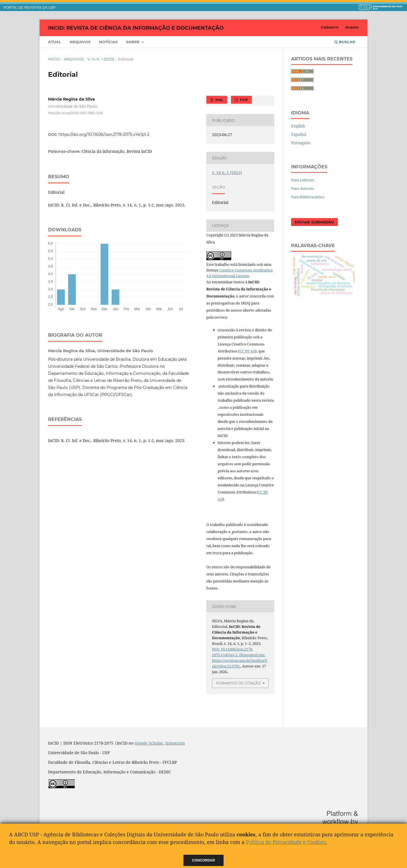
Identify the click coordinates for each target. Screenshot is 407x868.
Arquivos (80, 42)
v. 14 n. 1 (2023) (101, 59)
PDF (243, 100)
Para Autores (302, 188)
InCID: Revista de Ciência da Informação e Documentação (136, 28)
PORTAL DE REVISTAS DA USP (30, 8)
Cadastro (330, 27)
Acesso (352, 27)
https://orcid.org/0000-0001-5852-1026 (75, 113)
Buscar (345, 42)
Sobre (133, 42)
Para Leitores (303, 180)
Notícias (108, 42)
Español (299, 134)
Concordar (204, 860)
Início (54, 59)
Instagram (175, 743)
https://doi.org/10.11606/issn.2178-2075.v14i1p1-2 (104, 134)
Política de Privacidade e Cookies (286, 842)
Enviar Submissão (314, 222)
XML (219, 100)
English (298, 126)
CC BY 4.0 (247, 351)
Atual (55, 42)
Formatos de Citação (238, 683)
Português (301, 143)
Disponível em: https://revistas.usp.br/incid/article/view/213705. (240, 660)
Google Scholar (149, 743)
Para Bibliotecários (308, 197)
